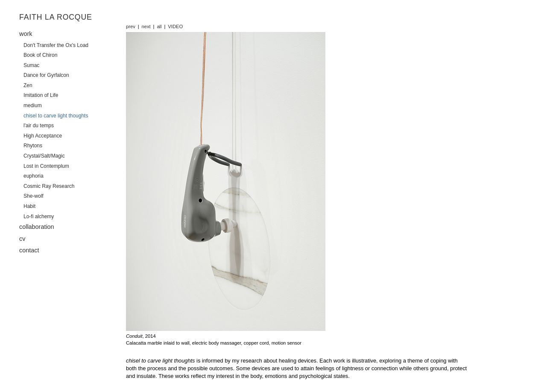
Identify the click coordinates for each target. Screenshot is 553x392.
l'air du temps (39, 126)
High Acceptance (43, 136)
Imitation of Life (41, 95)
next (146, 26)
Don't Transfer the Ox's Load (56, 45)
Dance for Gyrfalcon (46, 75)
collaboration (37, 227)
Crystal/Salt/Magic (44, 156)
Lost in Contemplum (46, 166)
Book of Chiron (40, 55)
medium (33, 105)
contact (29, 250)
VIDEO (175, 26)
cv (22, 239)
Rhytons (33, 146)
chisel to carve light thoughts (56, 116)
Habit (29, 206)
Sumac (31, 65)
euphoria (34, 176)
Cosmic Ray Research (49, 186)
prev (131, 26)
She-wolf (34, 196)
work (26, 34)
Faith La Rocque (56, 17)
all (159, 26)
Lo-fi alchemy (39, 216)
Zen (28, 85)
